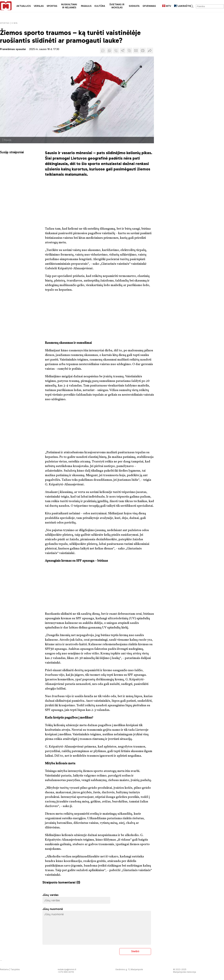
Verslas (39, 6)
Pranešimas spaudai (13, 49)
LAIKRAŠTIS (182, 6)
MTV (167, 6)
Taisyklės (15, 969)
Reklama (4, 969)
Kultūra (100, 6)
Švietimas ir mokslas (117, 6)
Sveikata (134, 6)
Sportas (52, 6)
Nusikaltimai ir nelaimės (69, 6)
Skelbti (135, 951)
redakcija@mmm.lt (67, 969)
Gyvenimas (149, 6)
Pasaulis (86, 6)
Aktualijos (24, 6)
